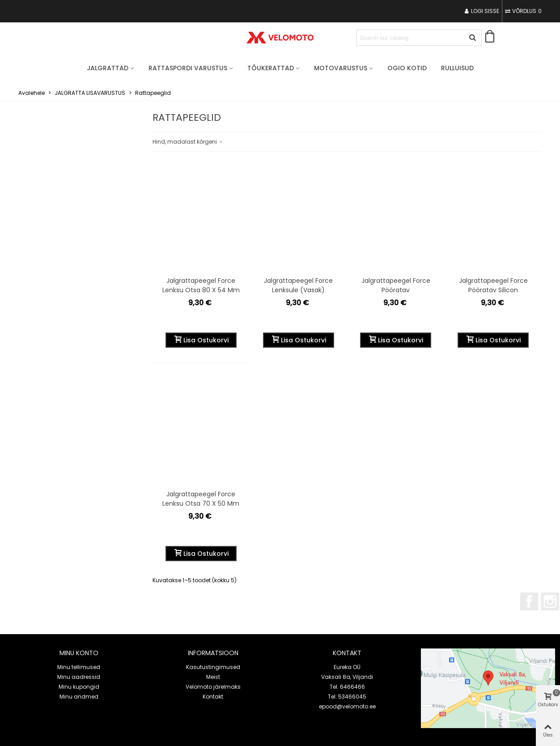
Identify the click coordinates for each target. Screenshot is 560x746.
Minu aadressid (79, 677)
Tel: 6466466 (347, 687)
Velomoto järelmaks (213, 687)
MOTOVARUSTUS (341, 68)
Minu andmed (79, 697)
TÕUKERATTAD (271, 68)
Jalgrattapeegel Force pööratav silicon (493, 285)
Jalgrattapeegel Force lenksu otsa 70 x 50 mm (201, 499)
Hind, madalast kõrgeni (188, 142)
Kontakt (213, 697)
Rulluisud (457, 68)
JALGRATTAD (108, 68)
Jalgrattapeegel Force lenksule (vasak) (298, 285)
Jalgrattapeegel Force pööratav (396, 285)
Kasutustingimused (213, 667)
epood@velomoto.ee (347, 706)
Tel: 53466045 (347, 697)
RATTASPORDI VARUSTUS (188, 68)
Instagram (550, 601)
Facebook (529, 601)
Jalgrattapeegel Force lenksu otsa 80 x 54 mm (201, 285)
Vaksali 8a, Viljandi (347, 677)
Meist (213, 677)
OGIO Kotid (407, 68)
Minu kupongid (79, 687)
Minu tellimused (79, 667)
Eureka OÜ (347, 667)
